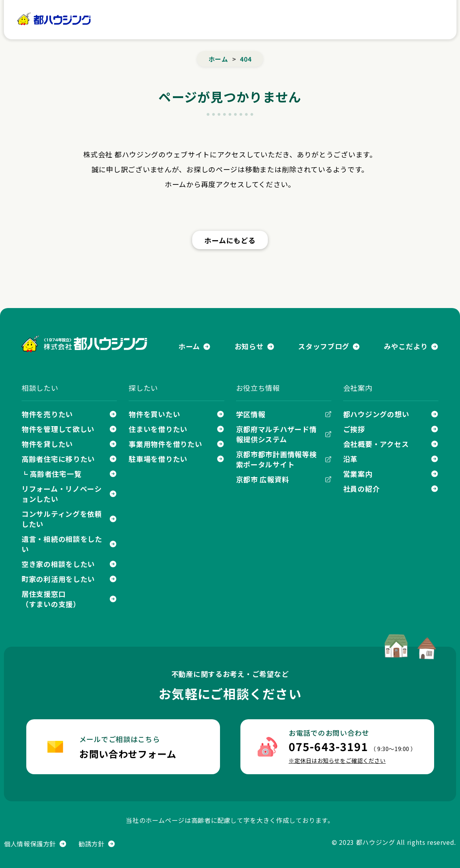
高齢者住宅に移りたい (58, 459)
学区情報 (251, 414)
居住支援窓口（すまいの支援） (51, 599)
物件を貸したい (47, 444)
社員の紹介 (362, 489)
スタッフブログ (324, 346)
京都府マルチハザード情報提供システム (276, 434)
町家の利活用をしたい (58, 579)
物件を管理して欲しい (58, 429)
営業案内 (358, 474)
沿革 (350, 459)
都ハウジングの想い (376, 414)
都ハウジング (54, 19)
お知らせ (249, 346)
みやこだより (406, 346)
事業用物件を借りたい (165, 444)
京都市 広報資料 (263, 479)
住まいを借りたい (158, 429)
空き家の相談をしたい (58, 564)
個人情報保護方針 (30, 844)
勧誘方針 (92, 844)
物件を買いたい (154, 414)
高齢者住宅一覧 (55, 474)
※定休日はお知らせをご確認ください (337, 760)
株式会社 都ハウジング (84, 344)
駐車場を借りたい (158, 459)
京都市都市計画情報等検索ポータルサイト (276, 459)
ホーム (119, 19)
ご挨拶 (354, 429)
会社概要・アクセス (376, 444)
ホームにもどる (230, 240)
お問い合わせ (395, 20)
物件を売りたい (47, 414)
